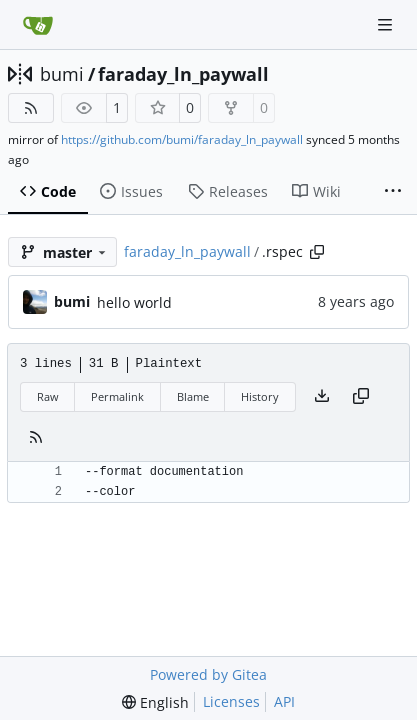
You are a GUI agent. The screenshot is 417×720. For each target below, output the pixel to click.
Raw (48, 396)
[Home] (38, 25)
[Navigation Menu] (387, 24)
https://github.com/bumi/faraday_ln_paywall (182, 139)
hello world (134, 302)
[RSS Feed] (31, 108)
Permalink (117, 396)
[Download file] (322, 397)
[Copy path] (317, 252)
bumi (62, 74)
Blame (193, 396)
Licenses (231, 701)
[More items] (393, 192)
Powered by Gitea (208, 674)
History (260, 396)
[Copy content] (361, 397)
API (284, 701)
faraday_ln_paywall (183, 74)
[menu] (155, 702)
